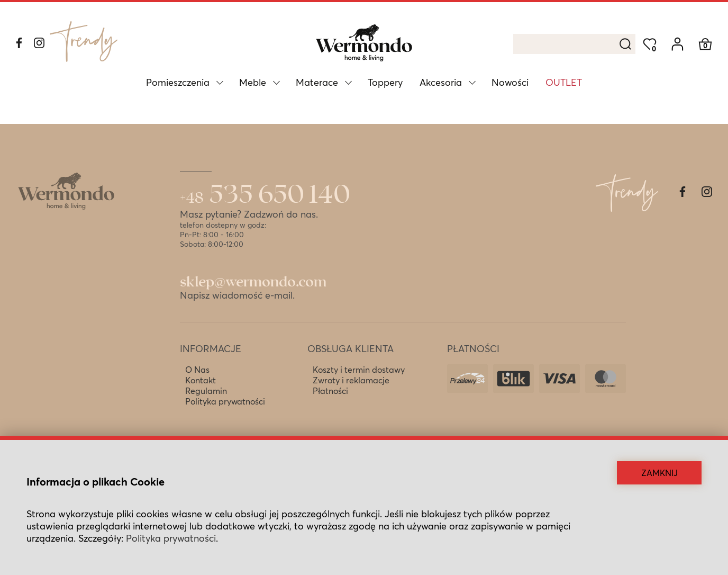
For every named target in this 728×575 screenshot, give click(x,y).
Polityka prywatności (225, 401)
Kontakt (201, 380)
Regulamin (206, 391)
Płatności (330, 391)
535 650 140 (265, 195)
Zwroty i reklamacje (351, 380)
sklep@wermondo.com (253, 282)
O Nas (197, 370)
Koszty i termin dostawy (359, 370)
